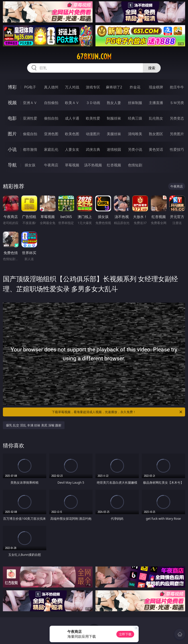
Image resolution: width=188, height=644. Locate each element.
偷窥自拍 (30, 134)
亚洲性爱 (30, 118)
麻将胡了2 (114, 87)
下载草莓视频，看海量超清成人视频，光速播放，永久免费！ (117, 412)
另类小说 (135, 149)
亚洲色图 (51, 134)
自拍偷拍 (51, 103)
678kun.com (94, 57)
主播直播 (156, 103)
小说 (12, 149)
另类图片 (177, 134)
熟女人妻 (114, 103)
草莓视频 (72, 165)
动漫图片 (93, 134)
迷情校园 (114, 149)
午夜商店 (51, 165)
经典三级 (135, 118)
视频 (12, 103)
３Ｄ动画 (93, 103)
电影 (12, 118)
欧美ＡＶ (72, 103)
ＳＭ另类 (177, 103)
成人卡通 (72, 118)
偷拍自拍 (51, 118)
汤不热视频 (93, 165)
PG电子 (30, 87)
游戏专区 (93, 87)
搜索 (152, 68)
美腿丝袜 (114, 134)
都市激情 (30, 149)
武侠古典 (93, 149)
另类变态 (177, 118)
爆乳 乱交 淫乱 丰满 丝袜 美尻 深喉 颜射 (34, 425)
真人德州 (51, 87)
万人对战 (72, 87)
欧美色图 (72, 134)
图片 (12, 134)
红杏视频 (114, 165)
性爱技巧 (177, 149)
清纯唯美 (135, 134)
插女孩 (30, 165)
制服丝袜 (114, 118)
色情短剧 (135, 165)
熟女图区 (156, 134)
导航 (12, 165)
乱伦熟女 (156, 118)
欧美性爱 (93, 118)
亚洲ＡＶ (30, 103)
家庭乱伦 (51, 149)
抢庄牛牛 (177, 87)
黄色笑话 (156, 149)
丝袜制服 (135, 103)
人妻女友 (72, 149)
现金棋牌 (156, 87)
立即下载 (125, 634)
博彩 (12, 87)
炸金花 (135, 87)
